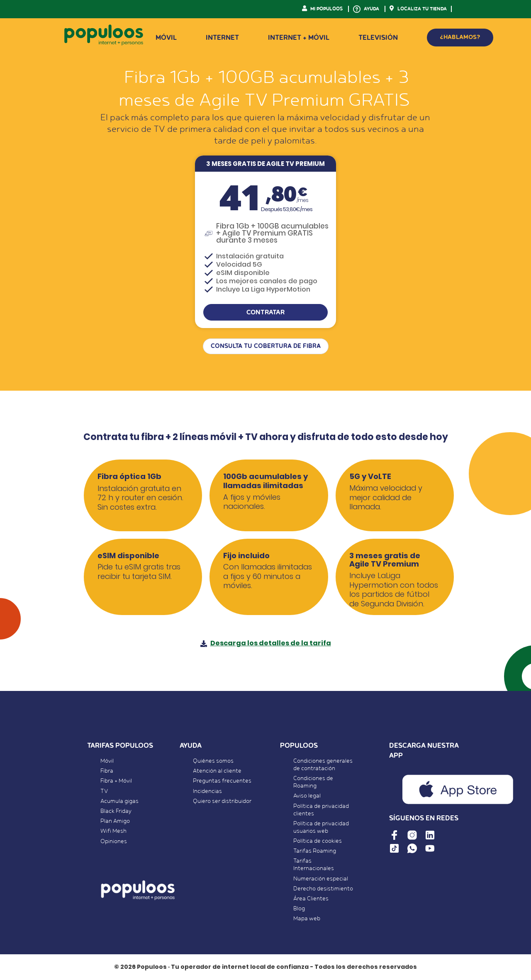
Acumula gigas (119, 801)
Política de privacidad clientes (321, 810)
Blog (299, 909)
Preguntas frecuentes (222, 781)
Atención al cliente (217, 771)
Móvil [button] (166, 38)
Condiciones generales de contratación (323, 765)
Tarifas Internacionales (314, 865)
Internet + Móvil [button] (299, 38)
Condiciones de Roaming (313, 782)
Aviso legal (307, 796)
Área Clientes (311, 899)
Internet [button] (222, 38)
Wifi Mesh (113, 831)
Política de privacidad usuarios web (321, 827)
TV (104, 791)
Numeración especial (321, 879)
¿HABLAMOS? (460, 37)
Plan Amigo (115, 821)
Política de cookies (318, 841)
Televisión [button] (378, 38)
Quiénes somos (213, 761)
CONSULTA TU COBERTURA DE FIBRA (266, 346)
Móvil (107, 761)
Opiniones (114, 841)
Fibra (107, 771)
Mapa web (307, 919)
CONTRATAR (265, 312)
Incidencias (207, 791)
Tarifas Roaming (315, 851)
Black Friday (116, 811)
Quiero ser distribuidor (222, 801)
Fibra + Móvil (116, 781)
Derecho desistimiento (323, 889)
